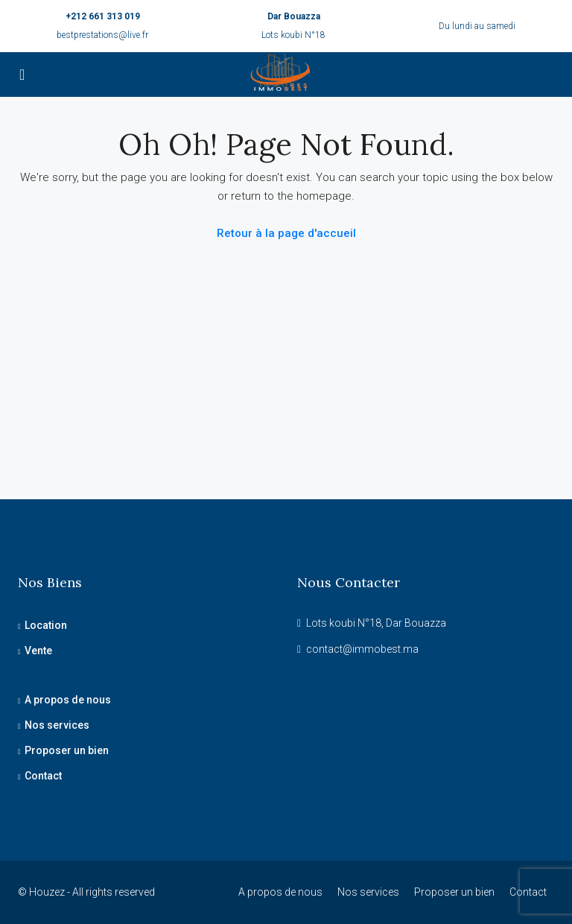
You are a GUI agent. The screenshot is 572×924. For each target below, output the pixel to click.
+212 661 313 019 (103, 16)
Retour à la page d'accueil (286, 233)
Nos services (57, 725)
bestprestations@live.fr (102, 35)
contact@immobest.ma (362, 649)
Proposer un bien (67, 750)
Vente (38, 651)
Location (46, 625)
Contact (43, 776)
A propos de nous (68, 700)
